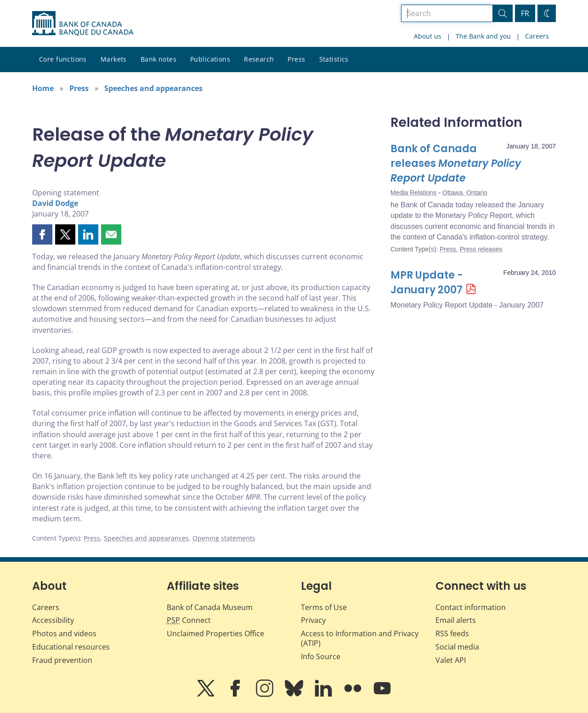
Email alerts (456, 620)
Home (43, 88)
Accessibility (53, 620)
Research (259, 59)
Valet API (451, 660)
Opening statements (224, 538)
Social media (457, 647)
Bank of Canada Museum (210, 607)
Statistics (334, 59)
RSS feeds (452, 633)
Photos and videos (64, 633)
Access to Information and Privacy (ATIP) (360, 638)
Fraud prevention (62, 660)
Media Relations (413, 193)
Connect (189, 620)
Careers (537, 36)
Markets (114, 59)
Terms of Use (324, 607)
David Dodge (55, 203)
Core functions (63, 59)
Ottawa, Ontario (465, 193)
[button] (42, 234)
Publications (210, 59)
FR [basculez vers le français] (525, 13)
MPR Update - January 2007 (427, 282)
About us (428, 36)
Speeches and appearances (153, 88)
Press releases (481, 249)
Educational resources (71, 647)
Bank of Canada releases (456, 163)
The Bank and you (483, 36)
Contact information (471, 607)
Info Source (321, 656)
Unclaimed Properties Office (215, 633)
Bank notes (158, 59)
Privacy (313, 620)
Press (296, 59)
